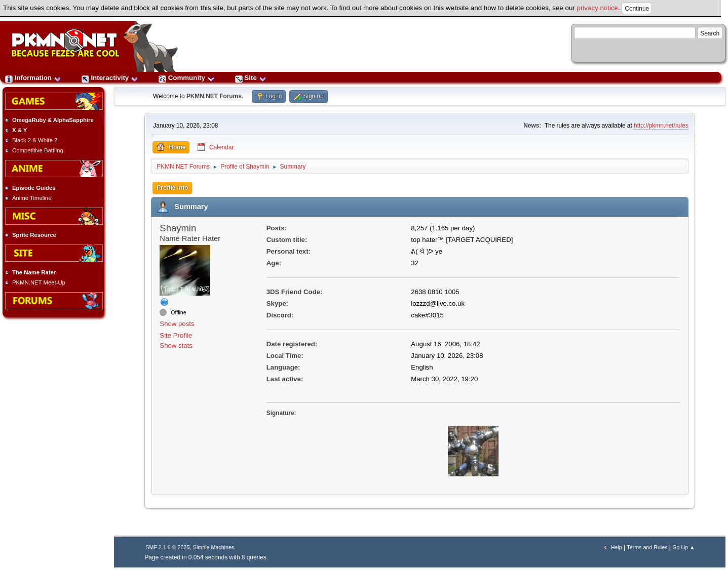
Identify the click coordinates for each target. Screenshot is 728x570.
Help (617, 547)
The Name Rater (34, 272)
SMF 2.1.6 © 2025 (167, 547)
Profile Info (172, 188)
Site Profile (176, 335)
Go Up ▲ (683, 547)
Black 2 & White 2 (35, 140)
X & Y (20, 130)
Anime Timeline (32, 198)
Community (187, 78)
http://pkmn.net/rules (661, 126)
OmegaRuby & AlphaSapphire (53, 120)
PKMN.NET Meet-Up (39, 282)
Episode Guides (34, 188)
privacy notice (598, 8)
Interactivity (110, 78)
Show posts (177, 324)
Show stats (176, 345)
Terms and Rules (647, 547)
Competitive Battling (38, 150)
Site (251, 78)
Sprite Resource (34, 235)
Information (33, 78)
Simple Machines (214, 547)
